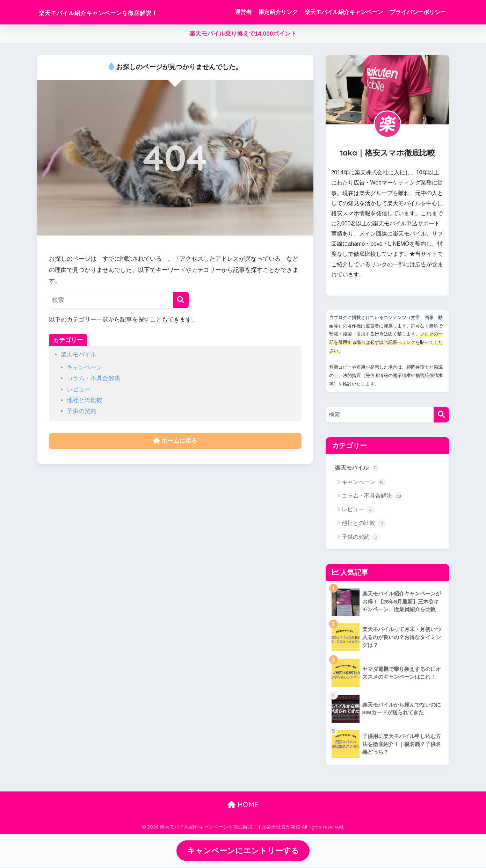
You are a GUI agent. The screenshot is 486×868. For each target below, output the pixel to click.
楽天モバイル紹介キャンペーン (344, 12)
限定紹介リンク (278, 12)
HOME (243, 805)
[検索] (181, 300)
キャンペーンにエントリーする (243, 851)
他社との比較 (85, 400)
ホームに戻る (175, 441)
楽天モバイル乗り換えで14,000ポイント (243, 34)
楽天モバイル (79, 355)
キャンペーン (85, 367)
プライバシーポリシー (418, 12)
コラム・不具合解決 (93, 378)
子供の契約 (82, 411)
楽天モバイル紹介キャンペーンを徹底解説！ (124, 12)
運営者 (243, 12)
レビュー (79, 389)
